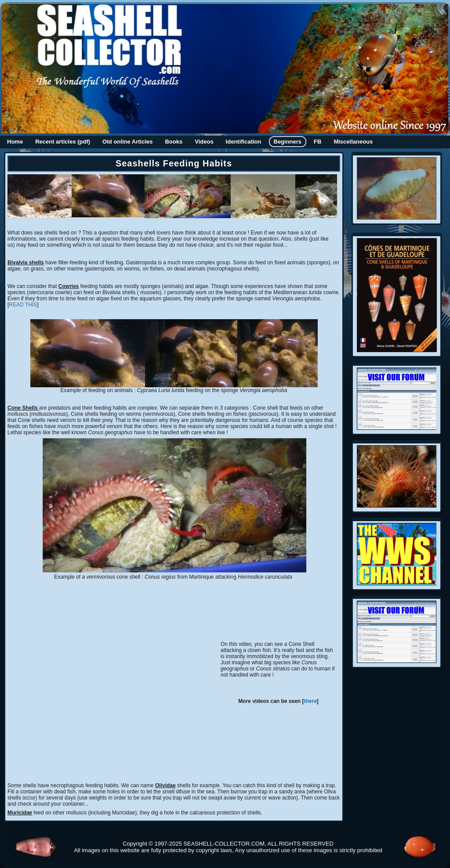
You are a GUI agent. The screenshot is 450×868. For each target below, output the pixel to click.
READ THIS (23, 305)
